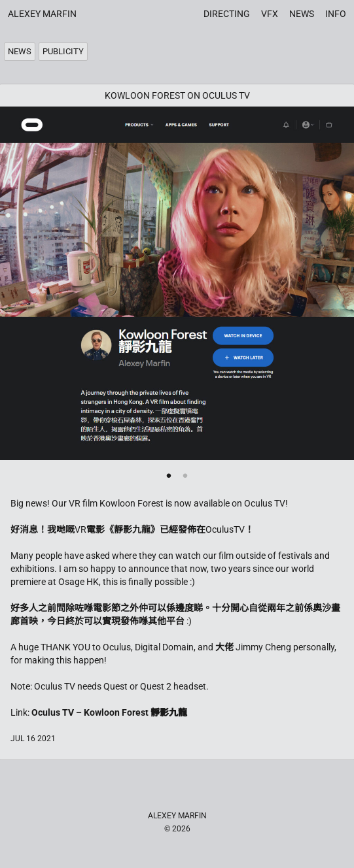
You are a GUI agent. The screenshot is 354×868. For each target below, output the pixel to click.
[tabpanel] (177, 283)
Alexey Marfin (42, 14)
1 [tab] (169, 474)
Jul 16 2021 (33, 739)
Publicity (63, 51)
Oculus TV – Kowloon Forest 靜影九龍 (109, 712)
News (302, 14)
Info (336, 14)
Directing (227, 14)
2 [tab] (186, 474)
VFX (270, 14)
